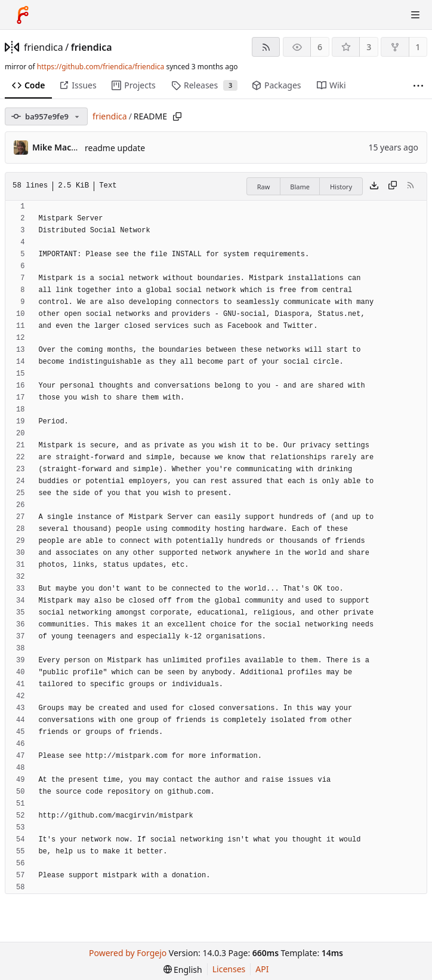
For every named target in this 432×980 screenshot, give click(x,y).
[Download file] (374, 186)
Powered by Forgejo (128, 953)
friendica (44, 47)
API (262, 969)
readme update (115, 148)
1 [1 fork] (418, 47)
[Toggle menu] (415, 15)
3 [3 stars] (369, 47)
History (341, 187)
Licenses (229, 969)
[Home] (23, 15)
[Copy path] (177, 116)
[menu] (183, 970)
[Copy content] (393, 186)
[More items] (418, 86)
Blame (300, 187)
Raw (264, 187)
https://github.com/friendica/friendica (101, 67)
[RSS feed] (266, 47)
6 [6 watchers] (320, 47)
